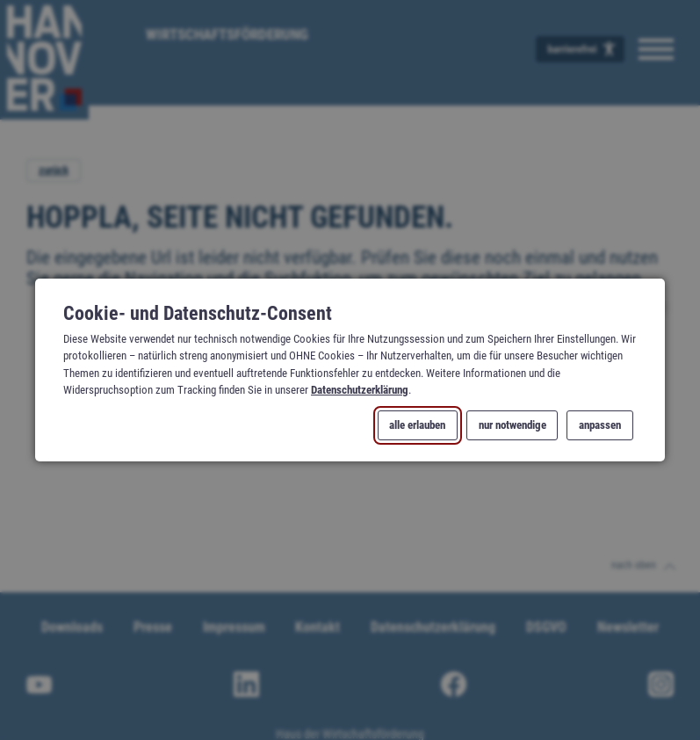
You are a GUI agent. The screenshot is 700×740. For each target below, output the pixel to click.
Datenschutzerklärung (360, 390)
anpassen (600, 426)
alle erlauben (417, 426)
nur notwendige (512, 426)
